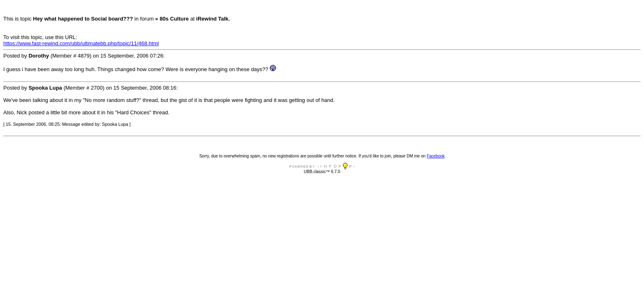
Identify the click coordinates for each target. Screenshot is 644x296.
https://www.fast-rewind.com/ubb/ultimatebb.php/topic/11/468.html (81, 43)
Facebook (436, 156)
